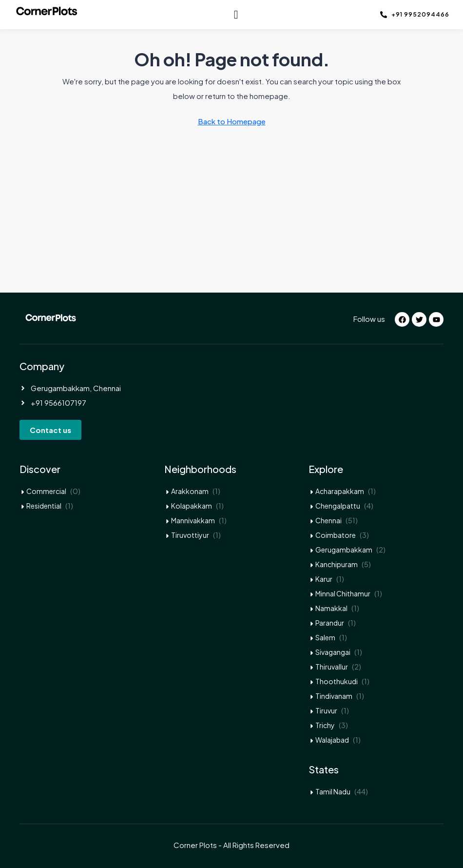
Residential (44, 506)
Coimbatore (336, 535)
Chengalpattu (338, 506)
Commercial (46, 491)
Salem (325, 637)
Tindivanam (334, 696)
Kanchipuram (337, 564)
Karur (324, 579)
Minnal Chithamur (343, 593)
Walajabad (332, 740)
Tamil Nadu (333, 791)
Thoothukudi (337, 681)
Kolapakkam (192, 506)
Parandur (330, 623)
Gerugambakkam (344, 550)
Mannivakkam (193, 520)
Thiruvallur (332, 667)
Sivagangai (333, 652)
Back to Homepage (232, 121)
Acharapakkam (340, 491)
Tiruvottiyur (190, 535)
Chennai (328, 520)
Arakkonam (190, 491)
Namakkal (331, 608)
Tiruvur (326, 710)
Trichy (325, 725)
